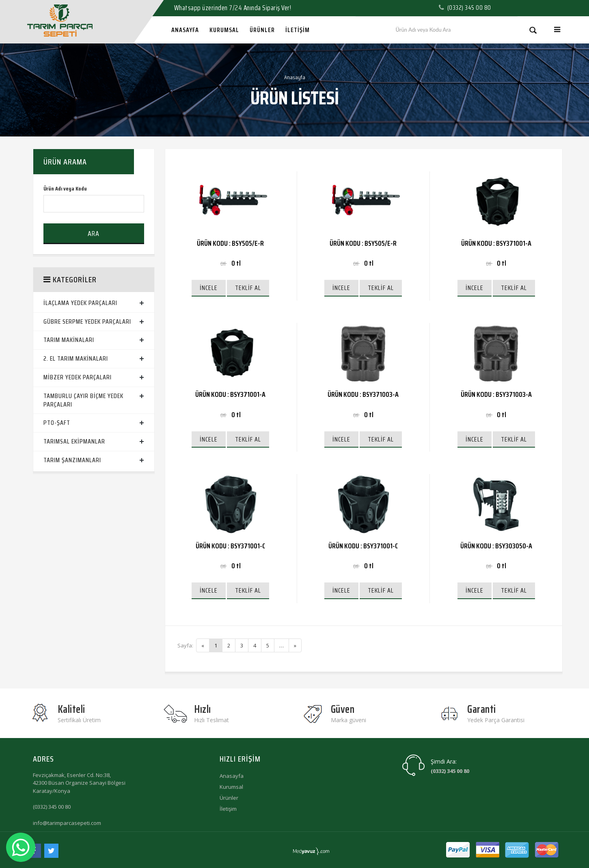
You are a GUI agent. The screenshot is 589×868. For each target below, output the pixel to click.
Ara (94, 234)
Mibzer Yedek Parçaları (78, 377)
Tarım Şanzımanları (72, 460)
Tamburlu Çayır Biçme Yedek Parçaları (83, 400)
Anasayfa (295, 77)
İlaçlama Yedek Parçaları (80, 303)
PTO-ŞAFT (57, 423)
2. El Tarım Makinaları (76, 358)
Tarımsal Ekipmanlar (74, 441)
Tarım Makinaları (69, 340)
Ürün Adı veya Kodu (65, 189)
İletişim (228, 809)
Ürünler (229, 798)
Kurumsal (231, 787)
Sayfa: (185, 645)
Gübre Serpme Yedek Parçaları (87, 321)
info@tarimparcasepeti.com (67, 823)
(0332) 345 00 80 (52, 807)
